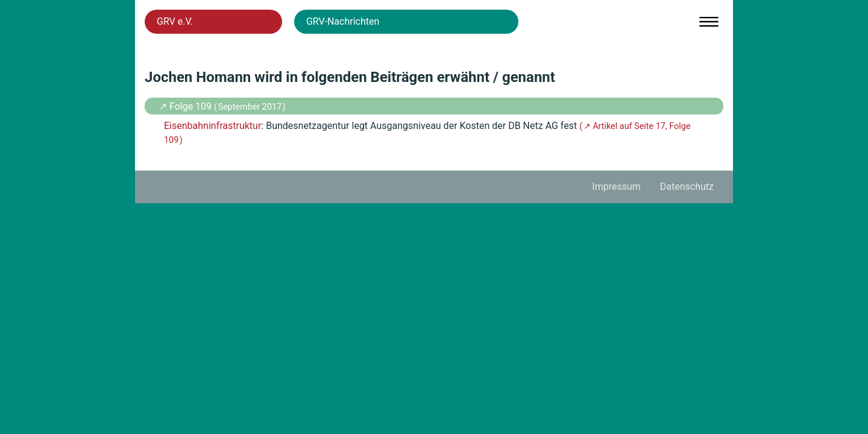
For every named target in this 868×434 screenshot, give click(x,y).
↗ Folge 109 (187, 106)
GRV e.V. (175, 21)
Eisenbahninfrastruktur (212, 126)
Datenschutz (687, 187)
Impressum (616, 187)
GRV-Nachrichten (343, 21)
